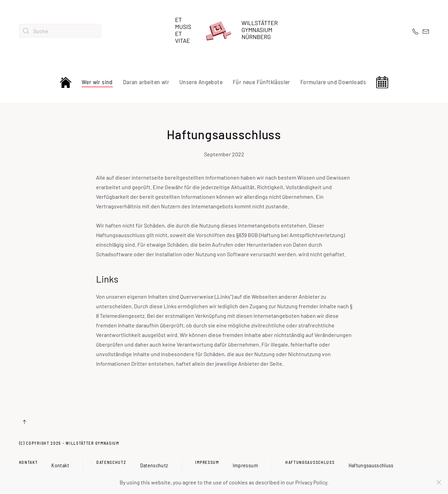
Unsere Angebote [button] (201, 82)
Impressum (207, 462)
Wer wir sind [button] (97, 82)
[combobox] (60, 31)
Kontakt (29, 462)
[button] (24, 422)
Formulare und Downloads (333, 82)
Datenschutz (111, 462)
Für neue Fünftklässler (261, 82)
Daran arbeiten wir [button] (146, 82)
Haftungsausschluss (310, 462)
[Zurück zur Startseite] (224, 31)
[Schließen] (439, 482)
